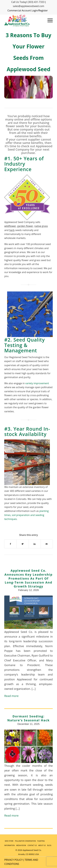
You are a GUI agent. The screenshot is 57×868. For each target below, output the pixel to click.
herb (12, 230)
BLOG (49, 845)
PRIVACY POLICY (13, 860)
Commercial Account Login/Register (28, 10)
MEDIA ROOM (21, 845)
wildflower (10, 226)
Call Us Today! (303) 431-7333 (28, 2)
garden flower (25, 226)
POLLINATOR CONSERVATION (25, 841)
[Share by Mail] (47, 544)
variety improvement (37, 383)
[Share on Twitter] (22, 544)
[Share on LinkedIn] (35, 544)
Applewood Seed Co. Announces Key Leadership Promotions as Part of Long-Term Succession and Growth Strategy (28, 578)
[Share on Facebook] (10, 544)
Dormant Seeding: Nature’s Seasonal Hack (28, 718)
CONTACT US (32, 845)
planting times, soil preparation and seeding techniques (26, 515)
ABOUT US (42, 845)
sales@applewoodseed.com (28, 6)
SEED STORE (9, 841)
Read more (11, 696)
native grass (41, 226)
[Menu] (49, 20)
